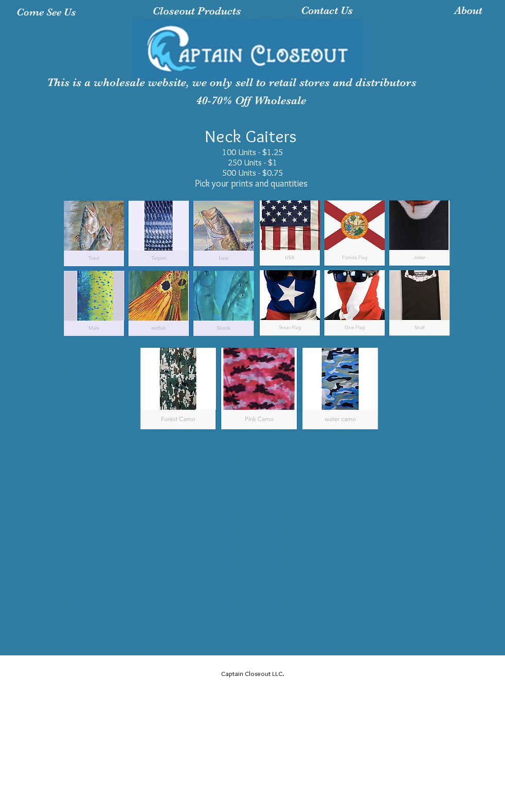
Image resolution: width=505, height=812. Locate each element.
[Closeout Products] (197, 11)
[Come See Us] (46, 12)
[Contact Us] (327, 11)
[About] (468, 11)
